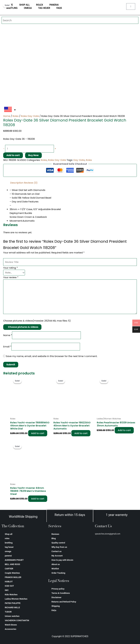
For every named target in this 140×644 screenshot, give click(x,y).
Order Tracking (58, 573)
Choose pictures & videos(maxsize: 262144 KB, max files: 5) (37, 321)
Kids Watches (11, 595)
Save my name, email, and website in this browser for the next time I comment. (52, 356)
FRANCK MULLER (13, 577)
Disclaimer (56, 597)
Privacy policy (58, 589)
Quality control (58, 543)
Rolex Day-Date (30, 116)
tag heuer (44, 8)
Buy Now (34, 155)
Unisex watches (12, 616)
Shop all (24, 5)
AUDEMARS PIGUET (14, 560)
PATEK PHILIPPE (13, 603)
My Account (57, 556)
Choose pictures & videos (23, 327)
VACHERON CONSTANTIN (17, 620)
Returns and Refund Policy (64, 602)
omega (28, 8)
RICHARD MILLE (12, 607)
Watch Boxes (11, 625)
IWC (7, 590)
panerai (54, 5)
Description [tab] (17, 183)
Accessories (11, 629)
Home (7, 116)
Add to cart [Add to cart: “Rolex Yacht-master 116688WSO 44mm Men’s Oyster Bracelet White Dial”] (38, 433)
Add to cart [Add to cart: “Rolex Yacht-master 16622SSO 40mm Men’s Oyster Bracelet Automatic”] (81, 433)
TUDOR (8, 612)
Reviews (55, 534)
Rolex (16, 116)
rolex (40, 5)
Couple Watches (12, 573)
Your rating (10, 268)
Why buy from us (59, 547)
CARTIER (9, 569)
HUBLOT (9, 582)
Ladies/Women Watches (16, 599)
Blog (54, 538)
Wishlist (55, 569)
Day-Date (79, 160)
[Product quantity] (30, 149)
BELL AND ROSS (12, 564)
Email (7, 347)
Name (8, 335)
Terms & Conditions (61, 593)
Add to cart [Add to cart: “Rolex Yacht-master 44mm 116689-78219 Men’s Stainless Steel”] (38, 499)
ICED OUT (9, 586)
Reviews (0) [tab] (31, 183)
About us (56, 564)
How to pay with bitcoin (62, 560)
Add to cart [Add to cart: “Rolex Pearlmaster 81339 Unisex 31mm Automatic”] (124, 430)
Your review (11, 277)
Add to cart (13, 155)
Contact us (57, 551)
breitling (12, 8)
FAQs (59, 8)
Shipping (56, 606)
